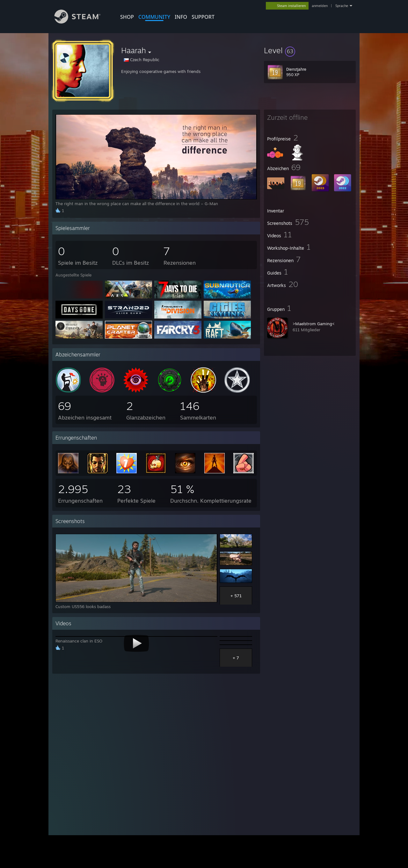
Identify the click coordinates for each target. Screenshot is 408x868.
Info (181, 17)
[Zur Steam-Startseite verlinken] (82, 22)
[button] (310, 50)
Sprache (342, 6)
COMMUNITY (154, 17)
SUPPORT (203, 17)
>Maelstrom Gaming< (314, 324)
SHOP (127, 17)
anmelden (320, 6)
